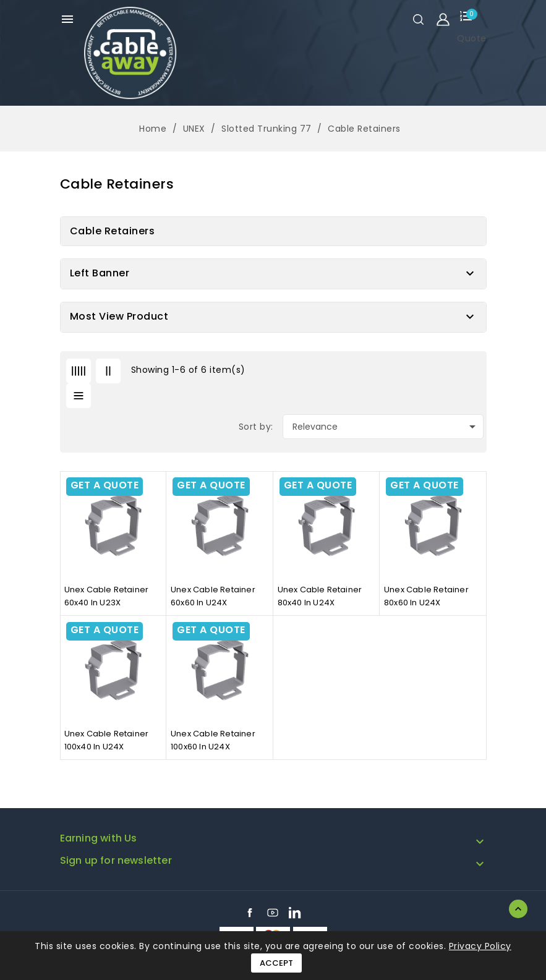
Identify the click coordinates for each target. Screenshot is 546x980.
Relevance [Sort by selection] (386, 427)
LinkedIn (295, 913)
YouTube (273, 913)
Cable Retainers (113, 231)
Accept (276, 963)
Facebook (250, 913)
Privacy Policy (480, 946)
